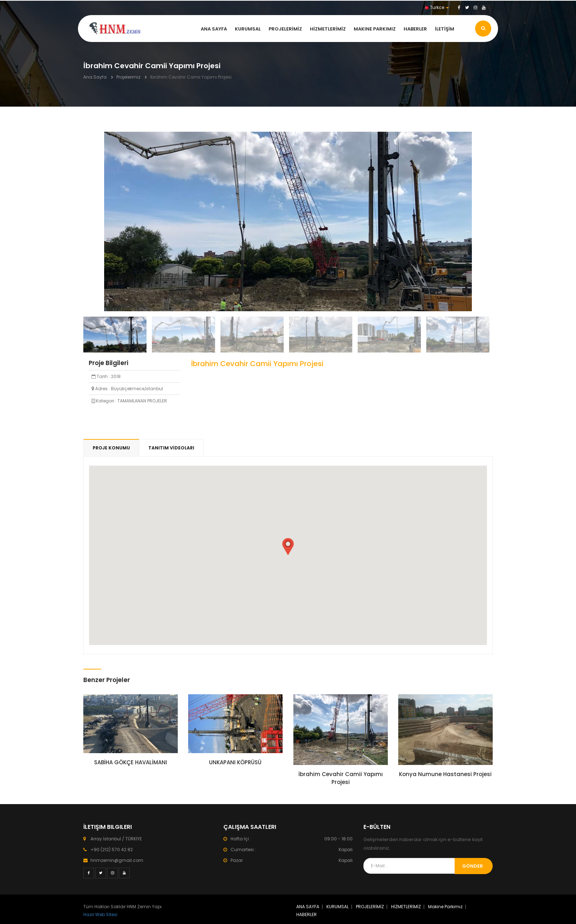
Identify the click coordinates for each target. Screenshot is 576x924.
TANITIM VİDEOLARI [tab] (171, 448)
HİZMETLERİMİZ (328, 29)
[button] (288, 547)
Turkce (437, 7)
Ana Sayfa (95, 77)
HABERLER (415, 29)
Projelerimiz (128, 77)
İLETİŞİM (445, 29)
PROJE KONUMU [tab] (111, 448)
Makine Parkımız (375, 29)
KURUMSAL (248, 29)
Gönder (473, 866)
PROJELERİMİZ (285, 29)
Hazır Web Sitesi (100, 914)
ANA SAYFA (214, 29)
